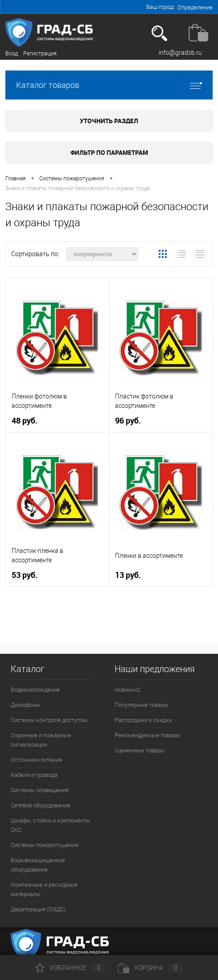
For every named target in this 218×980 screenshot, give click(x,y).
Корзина (150, 968)
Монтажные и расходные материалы (44, 889)
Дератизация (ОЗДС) (38, 909)
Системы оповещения (40, 790)
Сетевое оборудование (41, 805)
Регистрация (40, 53)
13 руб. (128, 575)
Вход (12, 53)
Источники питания (36, 760)
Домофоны (25, 705)
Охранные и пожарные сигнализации (41, 740)
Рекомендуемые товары (147, 735)
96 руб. (128, 421)
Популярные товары (142, 705)
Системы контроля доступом (49, 720)
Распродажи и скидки (143, 720)
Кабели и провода (34, 775)
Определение (195, 7)
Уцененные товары (140, 750)
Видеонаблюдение (35, 690)
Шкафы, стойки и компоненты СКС (51, 825)
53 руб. (25, 575)
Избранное (70, 968)
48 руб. (25, 421)
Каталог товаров (109, 85)
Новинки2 (128, 690)
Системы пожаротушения (45, 845)
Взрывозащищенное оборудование (38, 865)
